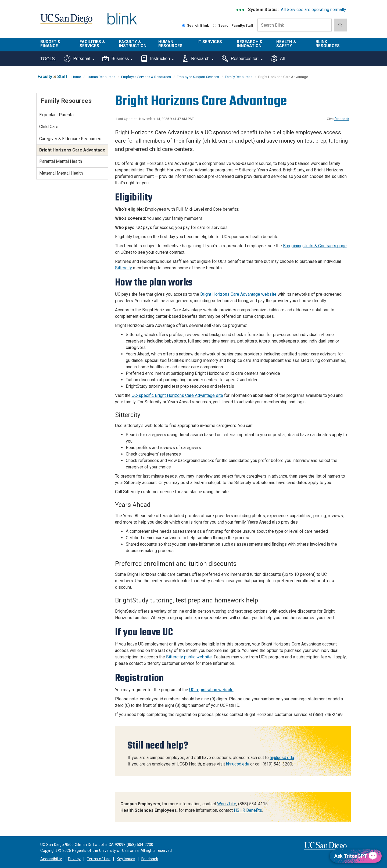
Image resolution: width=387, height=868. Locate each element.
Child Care (49, 127)
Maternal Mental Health (61, 173)
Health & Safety (286, 44)
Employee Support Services (198, 77)
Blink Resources (328, 44)
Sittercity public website (189, 657)
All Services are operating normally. (314, 10)
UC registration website (211, 690)
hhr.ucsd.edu (238, 764)
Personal (79, 59)
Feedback (150, 859)
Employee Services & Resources (146, 77)
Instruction (157, 59)
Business (118, 59)
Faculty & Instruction (133, 44)
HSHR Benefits (248, 810)
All (278, 59)
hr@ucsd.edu (282, 758)
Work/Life (227, 804)
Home (76, 77)
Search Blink (195, 25)
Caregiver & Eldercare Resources (70, 139)
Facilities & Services (92, 44)
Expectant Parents (56, 115)
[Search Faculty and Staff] (215, 25)
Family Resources (239, 77)
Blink (122, 22)
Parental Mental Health (61, 161)
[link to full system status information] (241, 10)
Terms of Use (99, 859)
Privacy (74, 859)
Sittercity (123, 268)
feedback (342, 119)
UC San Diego (66, 22)
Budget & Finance (50, 44)
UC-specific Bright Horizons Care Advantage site (177, 395)
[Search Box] (295, 25)
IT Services (210, 42)
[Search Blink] (183, 25)
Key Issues (126, 859)
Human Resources (170, 44)
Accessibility (51, 859)
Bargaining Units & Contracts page (315, 246)
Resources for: (242, 59)
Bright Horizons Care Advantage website (238, 294)
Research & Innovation (250, 44)
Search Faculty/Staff (233, 25)
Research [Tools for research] (198, 59)
